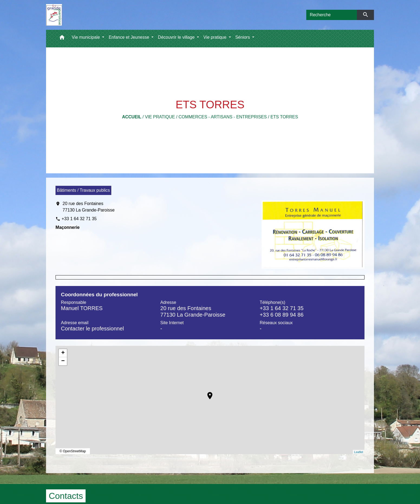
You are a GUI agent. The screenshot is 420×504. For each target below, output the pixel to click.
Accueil (132, 117)
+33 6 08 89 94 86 (282, 315)
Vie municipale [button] (86, 37)
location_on (207, 393)
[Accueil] (54, 15)
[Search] (332, 15)
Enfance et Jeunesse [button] (129, 37)
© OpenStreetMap (73, 451)
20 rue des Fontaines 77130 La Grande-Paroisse (89, 207)
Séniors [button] (243, 37)
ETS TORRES (284, 117)
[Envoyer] (365, 15)
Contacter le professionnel (92, 329)
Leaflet (359, 452)
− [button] (63, 361)
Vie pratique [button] (216, 37)
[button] (62, 39)
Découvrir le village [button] (177, 37)
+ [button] (63, 353)
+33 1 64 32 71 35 (79, 219)
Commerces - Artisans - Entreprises (223, 117)
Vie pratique (160, 117)
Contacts (66, 496)
